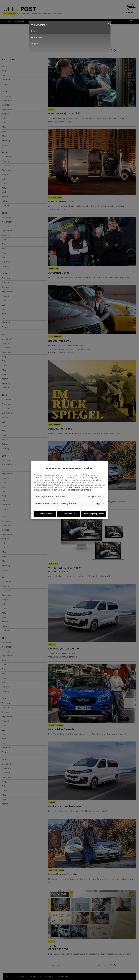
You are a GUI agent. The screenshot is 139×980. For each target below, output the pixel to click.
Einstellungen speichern (93, 514)
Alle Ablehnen (68, 514)
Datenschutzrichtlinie (81, 490)
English (36, 44)
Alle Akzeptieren (45, 514)
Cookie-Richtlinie (72, 487)
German (36, 31)
